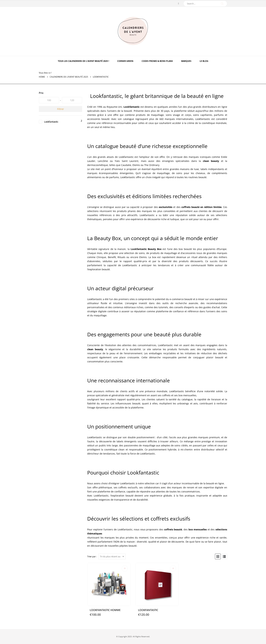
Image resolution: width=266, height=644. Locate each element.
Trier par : (92, 556)
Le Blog (204, 61)
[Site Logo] (133, 31)
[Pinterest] (178, 4)
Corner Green (125, 61)
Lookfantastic (51, 122)
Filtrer (61, 109)
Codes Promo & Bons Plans (157, 61)
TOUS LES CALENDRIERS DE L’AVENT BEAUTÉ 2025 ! (83, 61)
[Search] (222, 4)
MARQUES (186, 61)
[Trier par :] (112, 556)
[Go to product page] (109, 584)
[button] (218, 556)
